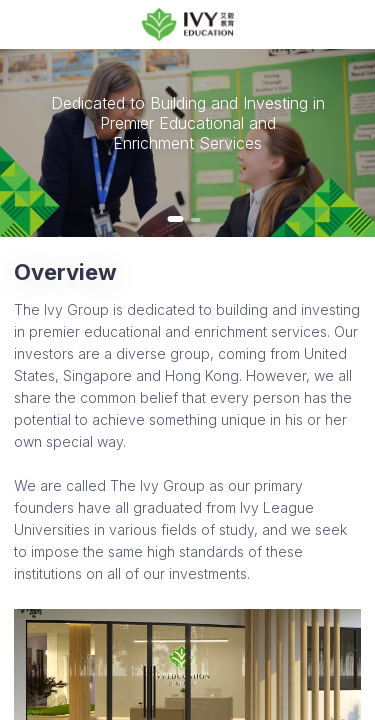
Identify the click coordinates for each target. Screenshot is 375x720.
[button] (176, 219)
